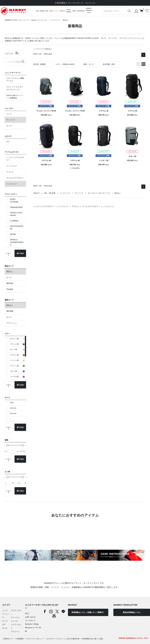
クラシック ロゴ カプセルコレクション (15, 88)
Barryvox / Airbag (32, 624)
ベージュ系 (17, 360)
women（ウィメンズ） (39, 20)
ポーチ (103, 38)
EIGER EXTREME (14, 201)
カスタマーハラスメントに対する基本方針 (63, 639)
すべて (9, 277)
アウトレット (12, 323)
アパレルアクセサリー (15, 178)
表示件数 (106, 64)
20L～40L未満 (50, 193)
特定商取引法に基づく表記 (93, 639)
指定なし (10, 271)
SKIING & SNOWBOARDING (17, 242)
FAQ (27, 614)
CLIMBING (14, 221)
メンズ (9, 114)
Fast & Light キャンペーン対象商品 (15, 97)
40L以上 (65, 20)
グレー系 (17, 350)
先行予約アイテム (21, 41)
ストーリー (15, 617)
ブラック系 (17, 344)
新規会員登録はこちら (132, 612)
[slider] (7, 445)
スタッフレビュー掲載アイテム (15, 80)
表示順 (36, 64)
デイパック (79, 193)
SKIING (13, 234)
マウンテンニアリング (128, 38)
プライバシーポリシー (35, 639)
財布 (97, 38)
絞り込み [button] (20, 253)
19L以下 (36, 193)
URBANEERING (16, 207)
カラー (58, 64)
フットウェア (12, 166)
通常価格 (10, 311)
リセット (9, 254)
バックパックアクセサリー (15, 159)
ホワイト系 (17, 339)
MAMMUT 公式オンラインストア (17, 20)
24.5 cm (13, 414)
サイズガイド (30, 621)
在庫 (85, 64)
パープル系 (17, 377)
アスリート (15, 632)
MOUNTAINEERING (17, 228)
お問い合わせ (30, 617)
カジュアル (113, 38)
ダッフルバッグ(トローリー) (99, 193)
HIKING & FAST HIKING (16, 214)
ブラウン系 (17, 355)
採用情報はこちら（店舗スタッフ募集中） (88, 612)
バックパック (55, 20)
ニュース (14, 621)
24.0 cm (13, 408)
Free (12, 403)
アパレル (10, 172)
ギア (8, 142)
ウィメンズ (11, 120)
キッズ (9, 126)
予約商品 (10, 289)
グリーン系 (17, 366)
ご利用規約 (19, 639)
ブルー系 (17, 371)
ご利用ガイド (7, 639)
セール (9, 317)
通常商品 (10, 283)
